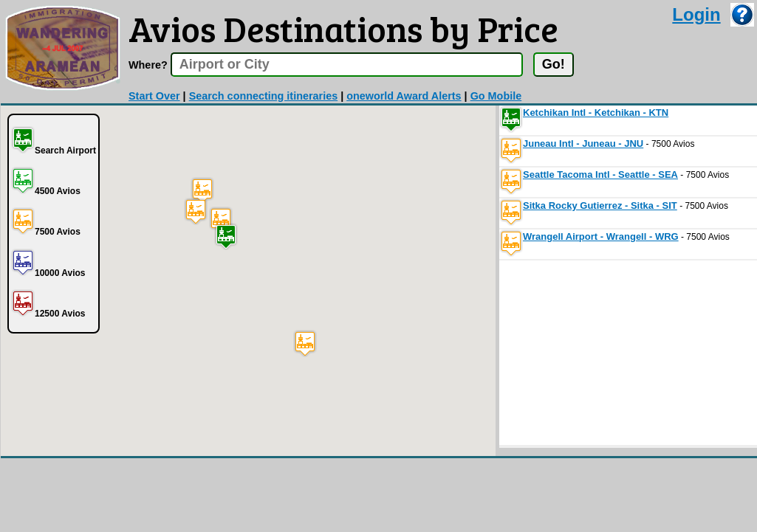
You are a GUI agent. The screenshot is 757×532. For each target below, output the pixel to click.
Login (696, 14)
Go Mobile (496, 96)
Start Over (154, 96)
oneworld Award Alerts (404, 96)
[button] (226, 236)
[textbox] (347, 65)
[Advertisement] (610, 353)
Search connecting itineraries (264, 96)
